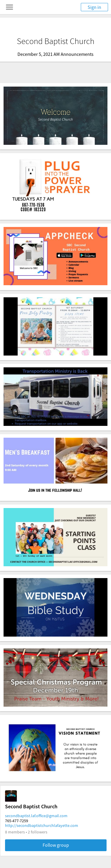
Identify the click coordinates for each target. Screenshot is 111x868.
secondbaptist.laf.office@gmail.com (36, 816)
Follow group (56, 845)
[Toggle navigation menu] (9, 7)
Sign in (94, 7)
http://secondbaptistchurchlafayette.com (42, 825)
